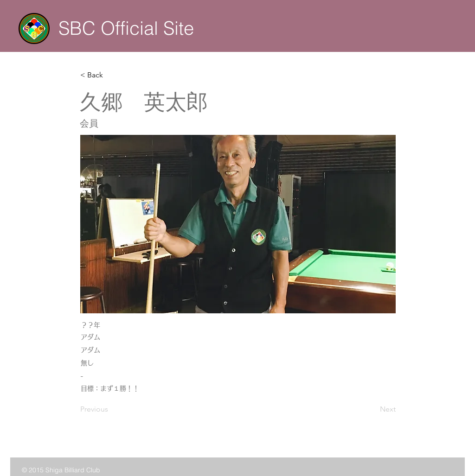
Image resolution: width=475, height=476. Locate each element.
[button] (111, 75)
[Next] (372, 410)
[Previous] (111, 410)
